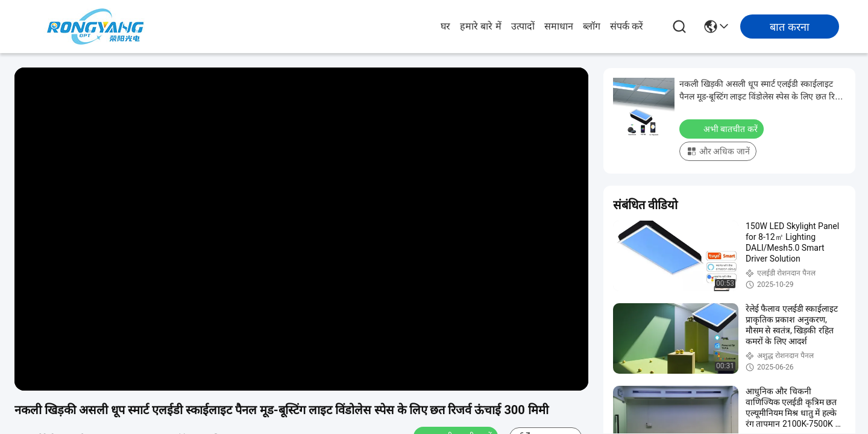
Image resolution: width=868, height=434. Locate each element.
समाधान (559, 26)
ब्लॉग (592, 26)
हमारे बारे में (481, 26)
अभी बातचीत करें (723, 128)
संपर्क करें (627, 26)
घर (445, 26)
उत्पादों (523, 26)
